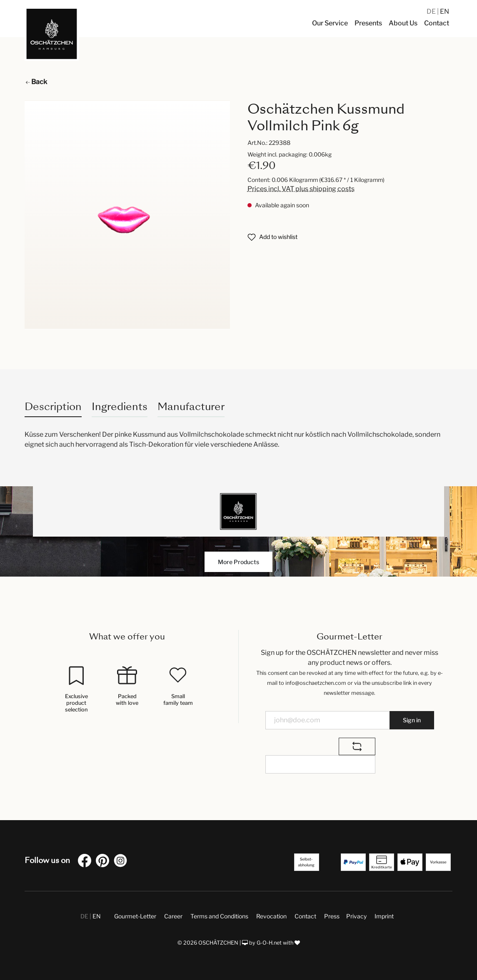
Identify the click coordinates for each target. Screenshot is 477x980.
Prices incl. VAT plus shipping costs (301, 189)
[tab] (53, 407)
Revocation (271, 916)
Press (332, 916)
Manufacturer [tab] (191, 407)
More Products (238, 562)
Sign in (412, 720)
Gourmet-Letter (135, 916)
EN (445, 11)
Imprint (384, 916)
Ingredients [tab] (120, 407)
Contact (305, 916)
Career (173, 916)
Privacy (356, 916)
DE (432, 11)
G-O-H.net (269, 943)
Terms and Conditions (219, 916)
